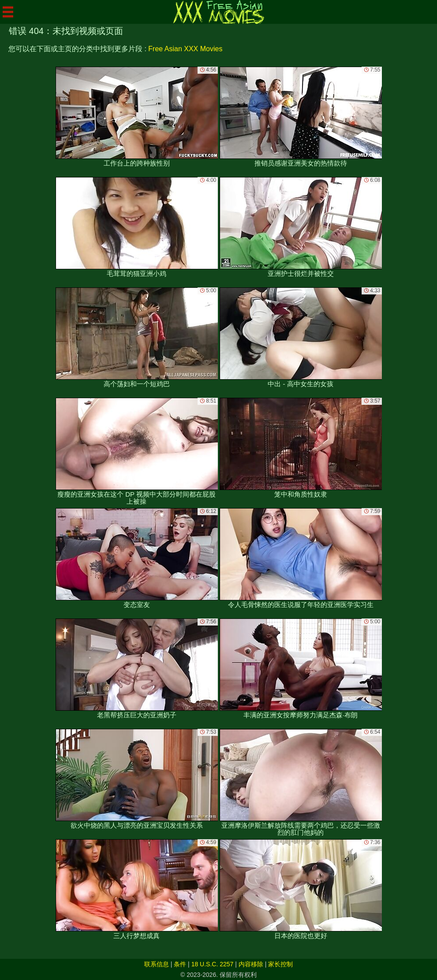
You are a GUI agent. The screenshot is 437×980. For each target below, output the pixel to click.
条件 (180, 964)
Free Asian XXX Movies (185, 49)
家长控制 (280, 964)
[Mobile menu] (8, 12)
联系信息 (157, 964)
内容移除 (251, 964)
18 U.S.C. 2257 (213, 964)
